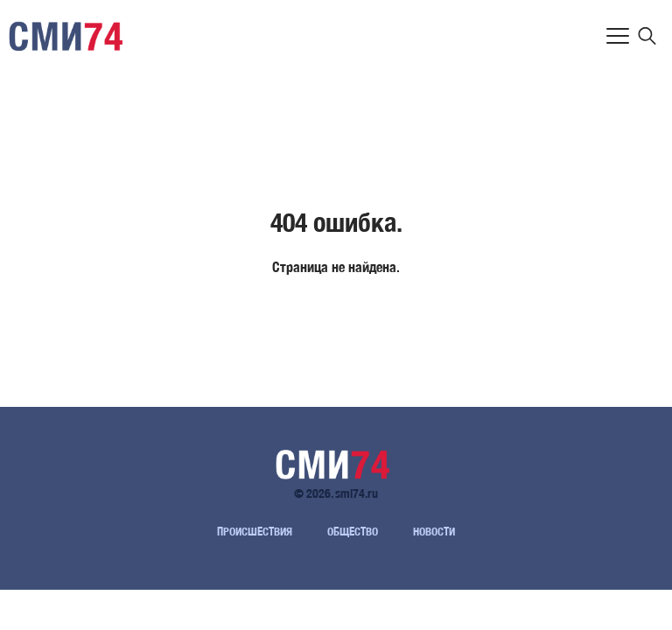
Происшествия (255, 532)
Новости (434, 532)
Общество (353, 532)
